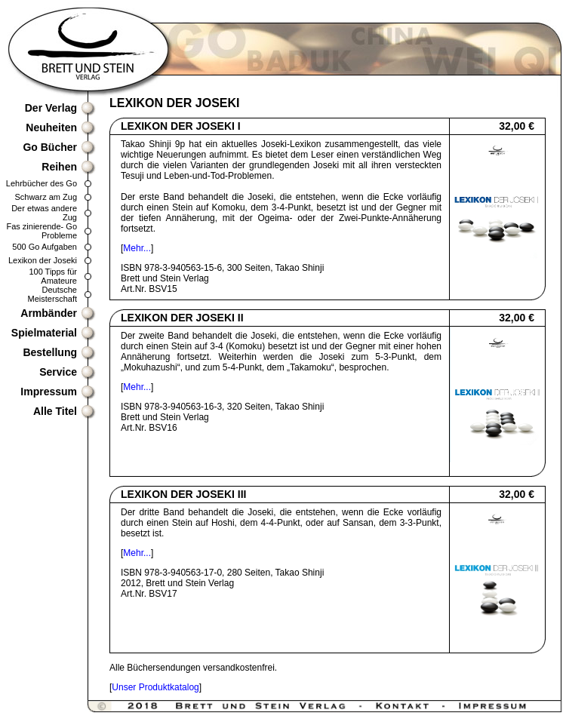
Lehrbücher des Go (42, 183)
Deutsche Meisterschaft (52, 294)
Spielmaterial (44, 333)
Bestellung (50, 352)
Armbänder (49, 313)
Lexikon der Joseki (43, 260)
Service (58, 372)
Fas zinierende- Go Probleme (42, 231)
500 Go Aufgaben (45, 247)
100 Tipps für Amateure (53, 276)
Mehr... (137, 248)
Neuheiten (51, 127)
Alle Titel (55, 411)
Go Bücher (50, 147)
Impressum (49, 392)
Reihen (59, 167)
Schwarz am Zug (46, 197)
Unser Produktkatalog (155, 687)
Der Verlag (51, 108)
